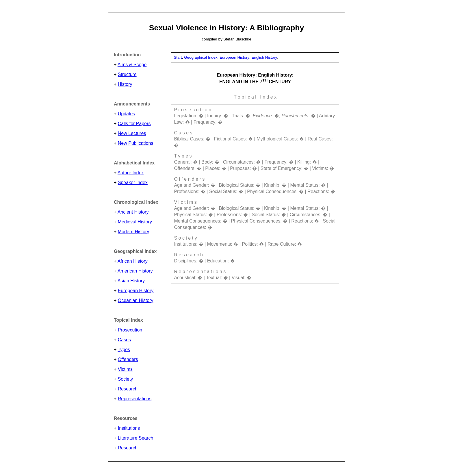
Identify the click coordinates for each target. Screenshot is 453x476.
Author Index (131, 173)
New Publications (136, 143)
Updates (127, 114)
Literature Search (136, 438)
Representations (135, 399)
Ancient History (133, 212)
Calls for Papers (134, 124)
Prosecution (130, 330)
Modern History (133, 232)
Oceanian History (136, 300)
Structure (127, 74)
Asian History (131, 281)
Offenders (128, 359)
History (125, 84)
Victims (125, 369)
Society (125, 379)
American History (135, 271)
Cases (124, 340)
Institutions (129, 428)
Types (124, 350)
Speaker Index (133, 183)
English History (264, 57)
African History (133, 261)
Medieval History (135, 222)
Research (128, 389)
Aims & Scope (132, 65)
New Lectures (132, 133)
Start (178, 57)
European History (136, 291)
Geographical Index (201, 57)
